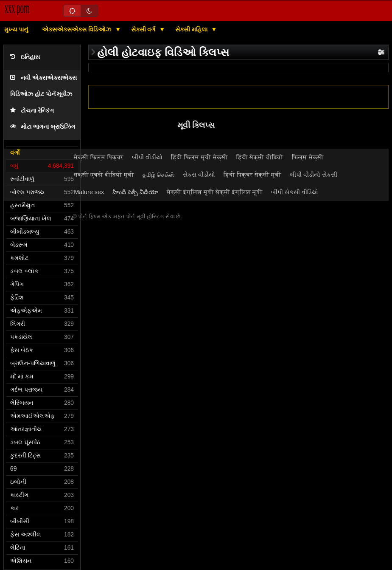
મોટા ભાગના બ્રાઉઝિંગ (43, 127)
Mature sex (89, 192)
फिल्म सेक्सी (308, 157)
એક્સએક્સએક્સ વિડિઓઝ (77, 29)
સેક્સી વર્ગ (144, 29)
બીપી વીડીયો (147, 157)
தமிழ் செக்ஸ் (158, 175)
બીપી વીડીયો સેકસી (314, 175)
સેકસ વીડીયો (199, 175)
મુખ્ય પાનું (16, 29)
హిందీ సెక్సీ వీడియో (135, 192)
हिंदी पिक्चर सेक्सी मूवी (252, 175)
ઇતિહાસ (25, 57)
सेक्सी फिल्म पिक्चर (99, 157)
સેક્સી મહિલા (192, 29)
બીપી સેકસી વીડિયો (295, 192)
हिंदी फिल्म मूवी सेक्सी (199, 157)
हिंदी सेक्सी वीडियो (260, 157)
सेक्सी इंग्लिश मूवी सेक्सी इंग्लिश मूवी (215, 192)
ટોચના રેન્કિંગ (32, 111)
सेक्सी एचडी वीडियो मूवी (104, 175)
